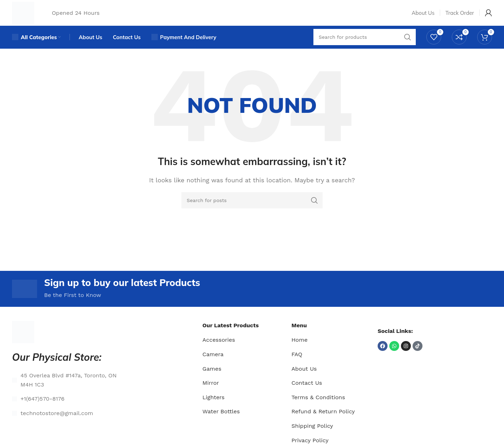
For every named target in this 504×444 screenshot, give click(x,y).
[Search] (252, 208)
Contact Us (307, 392)
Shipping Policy (312, 435)
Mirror (211, 392)
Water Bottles (221, 421)
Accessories (219, 350)
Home (300, 350)
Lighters (214, 407)
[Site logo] (26, 15)
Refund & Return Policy (323, 421)
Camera (213, 364)
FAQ (297, 364)
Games (212, 378)
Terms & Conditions (318, 407)
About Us (304, 378)
